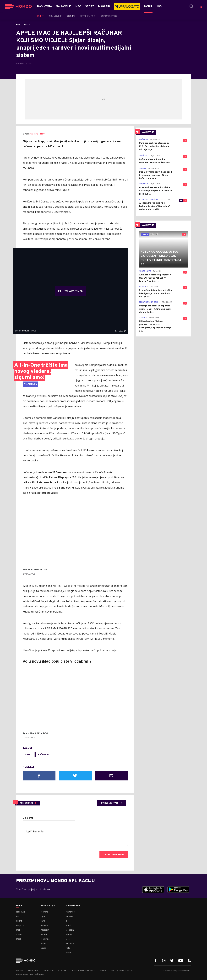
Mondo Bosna (73, 906)
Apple (29, 755)
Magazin (20, 926)
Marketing (34, 971)
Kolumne (45, 939)
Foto (43, 944)
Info (18, 916)
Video (19, 935)
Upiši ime (28, 818)
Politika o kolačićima (83, 971)
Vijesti (27, 25)
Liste (44, 948)
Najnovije (21, 912)
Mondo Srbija (48, 906)
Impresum (49, 971)
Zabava (45, 926)
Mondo (20, 906)
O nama (20, 971)
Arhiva (103, 971)
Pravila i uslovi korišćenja (30, 975)
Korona (45, 912)
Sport (19, 921)
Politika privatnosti (122, 971)
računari (43, 755)
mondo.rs (34, 134)
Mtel (18, 939)
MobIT (19, 25)
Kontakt (63, 971)
